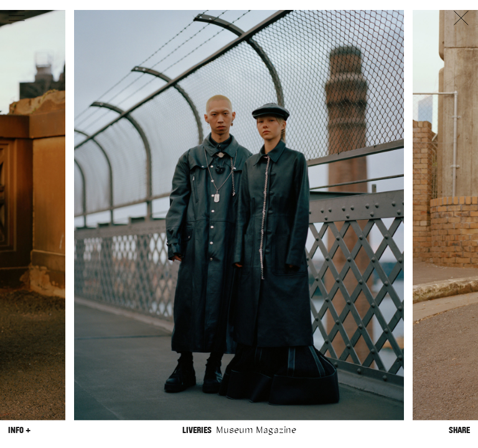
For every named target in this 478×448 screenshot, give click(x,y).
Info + (19, 430)
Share (459, 430)
